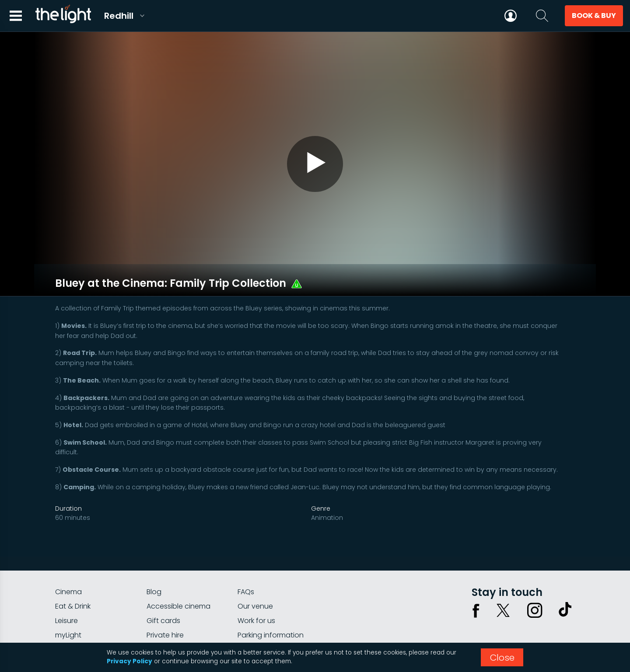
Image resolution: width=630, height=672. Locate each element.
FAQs (246, 566)
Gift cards (163, 595)
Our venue (255, 581)
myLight (68, 610)
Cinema (68, 566)
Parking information (271, 610)
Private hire (165, 610)
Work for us (256, 595)
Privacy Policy (129, 661)
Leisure (66, 595)
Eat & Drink (73, 581)
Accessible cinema (178, 581)
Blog (154, 566)
